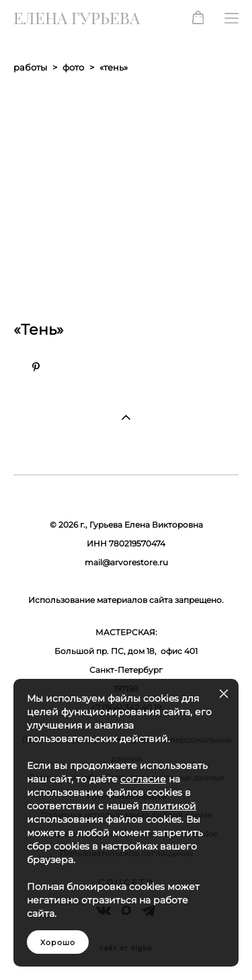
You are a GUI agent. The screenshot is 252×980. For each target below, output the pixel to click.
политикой (169, 806)
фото (73, 67)
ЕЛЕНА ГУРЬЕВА (77, 18)
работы (30, 67)
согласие (143, 779)
